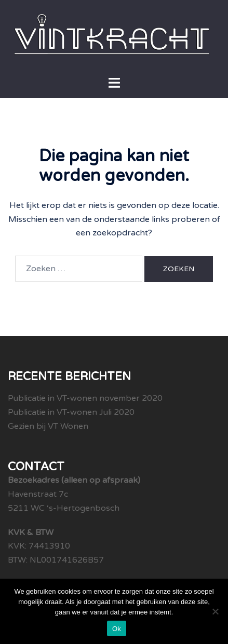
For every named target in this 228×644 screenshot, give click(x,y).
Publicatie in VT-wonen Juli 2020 (71, 412)
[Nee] (215, 611)
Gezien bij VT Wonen (48, 426)
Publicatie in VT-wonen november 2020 (85, 398)
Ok (117, 629)
